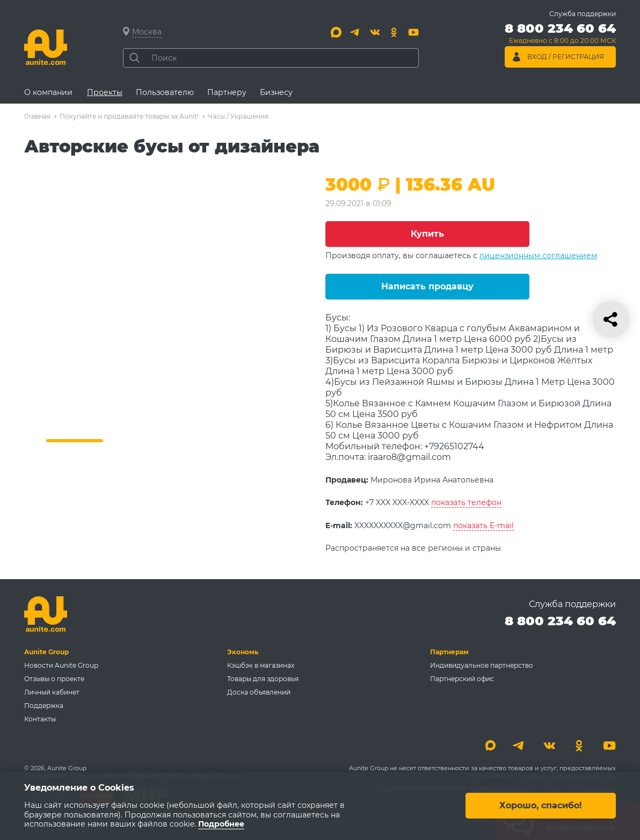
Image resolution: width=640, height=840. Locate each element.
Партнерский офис (462, 679)
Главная (37, 116)
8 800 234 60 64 (560, 621)
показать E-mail (483, 525)
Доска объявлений (259, 692)
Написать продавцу (427, 286)
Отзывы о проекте (54, 679)
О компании (48, 92)
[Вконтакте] (375, 32)
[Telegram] (355, 32)
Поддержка (44, 706)
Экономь (243, 652)
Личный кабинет (52, 692)
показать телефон (466, 502)
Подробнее (221, 824)
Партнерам (449, 652)
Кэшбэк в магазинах (261, 665)
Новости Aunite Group (61, 665)
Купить (427, 234)
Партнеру (227, 92)
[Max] (336, 32)
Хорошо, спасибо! (541, 806)
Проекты (105, 92)
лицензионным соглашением (538, 255)
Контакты (40, 719)
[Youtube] (413, 32)
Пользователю (165, 92)
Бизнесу (276, 92)
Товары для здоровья (263, 679)
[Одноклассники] (394, 32)
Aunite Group (46, 652)
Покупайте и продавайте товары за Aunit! (129, 116)
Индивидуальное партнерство (482, 665)
